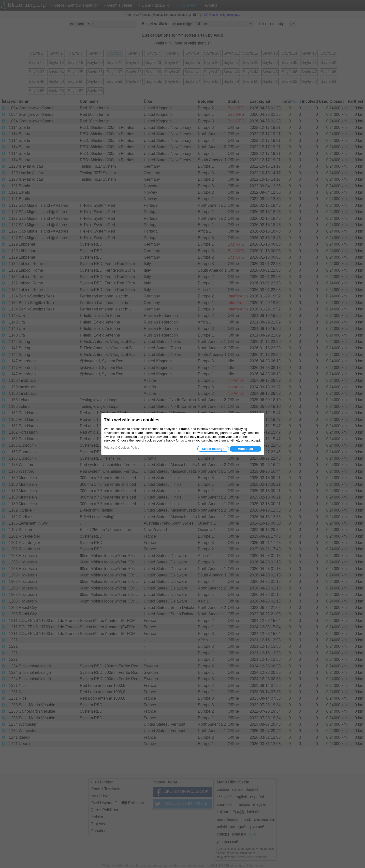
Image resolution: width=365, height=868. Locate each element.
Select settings (213, 449)
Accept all (245, 449)
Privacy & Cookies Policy (122, 448)
